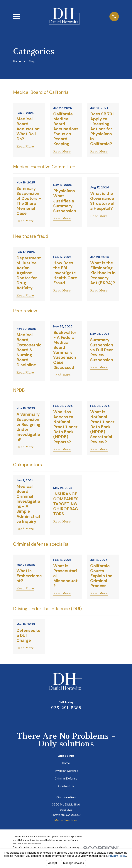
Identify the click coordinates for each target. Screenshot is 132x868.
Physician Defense (66, 771)
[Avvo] (71, 719)
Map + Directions (66, 820)
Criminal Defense (66, 778)
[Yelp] (52, 719)
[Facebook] (80, 719)
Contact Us (66, 786)
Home (66, 763)
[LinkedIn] (61, 719)
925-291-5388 (66, 708)
